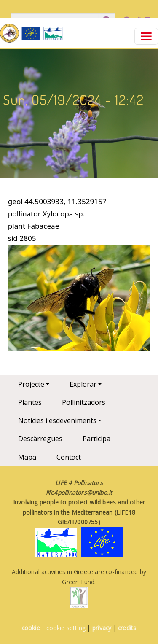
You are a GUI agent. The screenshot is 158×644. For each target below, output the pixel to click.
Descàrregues (40, 439)
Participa (96, 439)
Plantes (30, 402)
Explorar (83, 384)
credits (127, 628)
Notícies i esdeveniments (57, 420)
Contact (69, 457)
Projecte (31, 384)
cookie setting (66, 628)
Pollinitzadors (84, 402)
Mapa (27, 457)
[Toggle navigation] (146, 36)
